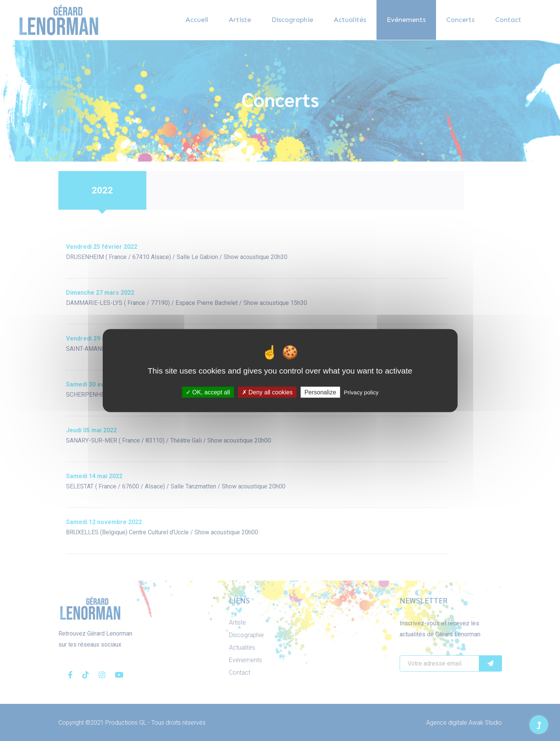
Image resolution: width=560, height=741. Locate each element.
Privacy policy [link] (361, 392)
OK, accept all (208, 392)
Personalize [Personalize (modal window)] (320, 392)
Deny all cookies (267, 392)
